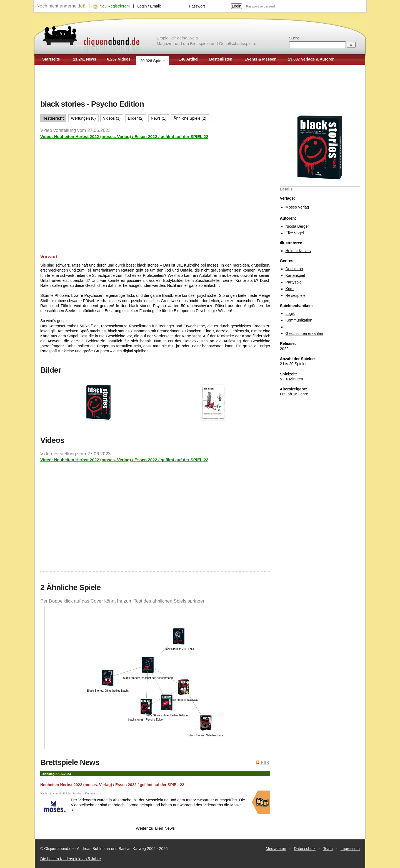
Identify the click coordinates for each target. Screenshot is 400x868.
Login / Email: (149, 6)
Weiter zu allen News (155, 828)
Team (328, 849)
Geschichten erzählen (304, 333)
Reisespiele (296, 295)
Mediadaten (276, 849)
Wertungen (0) (83, 118)
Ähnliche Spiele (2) (190, 118)
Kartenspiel (295, 275)
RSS (265, 762)
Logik (290, 313)
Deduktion (294, 269)
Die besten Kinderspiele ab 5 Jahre (71, 859)
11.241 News (85, 59)
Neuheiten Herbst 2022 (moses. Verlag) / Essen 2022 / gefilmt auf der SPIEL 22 (112, 785)
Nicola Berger (297, 226)
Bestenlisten (221, 59)
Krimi (290, 289)
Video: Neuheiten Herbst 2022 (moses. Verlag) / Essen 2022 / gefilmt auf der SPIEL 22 (124, 136)
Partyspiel (294, 282)
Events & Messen (260, 59)
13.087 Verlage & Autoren (311, 59)
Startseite (51, 59)
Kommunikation (299, 320)
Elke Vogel (295, 233)
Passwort (197, 6)
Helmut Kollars (298, 251)
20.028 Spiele (152, 61)
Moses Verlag (297, 207)
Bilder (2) (136, 118)
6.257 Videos (119, 59)
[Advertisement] (200, 83)
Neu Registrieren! (115, 6)
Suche (294, 38)
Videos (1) (112, 118)
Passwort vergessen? (261, 6)
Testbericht (53, 118)
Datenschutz (305, 849)
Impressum (350, 849)
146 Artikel (189, 59)
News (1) (159, 118)
